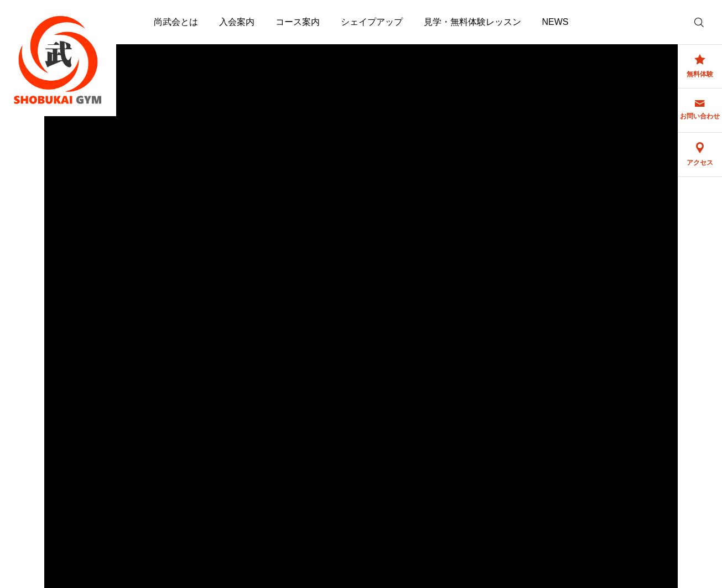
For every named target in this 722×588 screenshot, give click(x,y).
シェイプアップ (372, 22)
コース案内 (298, 22)
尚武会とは (176, 22)
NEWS (555, 22)
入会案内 (237, 22)
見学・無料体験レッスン (472, 22)
